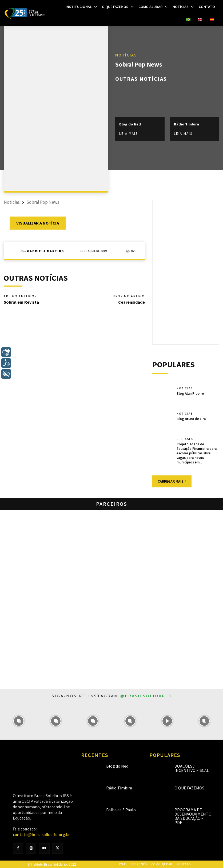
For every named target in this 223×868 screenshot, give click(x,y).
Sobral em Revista (21, 302)
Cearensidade (132, 302)
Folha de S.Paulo (121, 809)
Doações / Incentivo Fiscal (192, 768)
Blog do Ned (130, 124)
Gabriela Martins (45, 251)
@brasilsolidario (146, 696)
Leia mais (128, 134)
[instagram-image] (19, 721)
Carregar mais (172, 481)
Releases (185, 439)
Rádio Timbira (186, 124)
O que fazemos (189, 788)
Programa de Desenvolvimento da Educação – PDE (193, 816)
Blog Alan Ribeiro (190, 394)
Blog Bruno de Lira (191, 419)
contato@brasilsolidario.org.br (41, 835)
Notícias (126, 55)
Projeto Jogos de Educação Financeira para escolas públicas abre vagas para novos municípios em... (197, 453)
